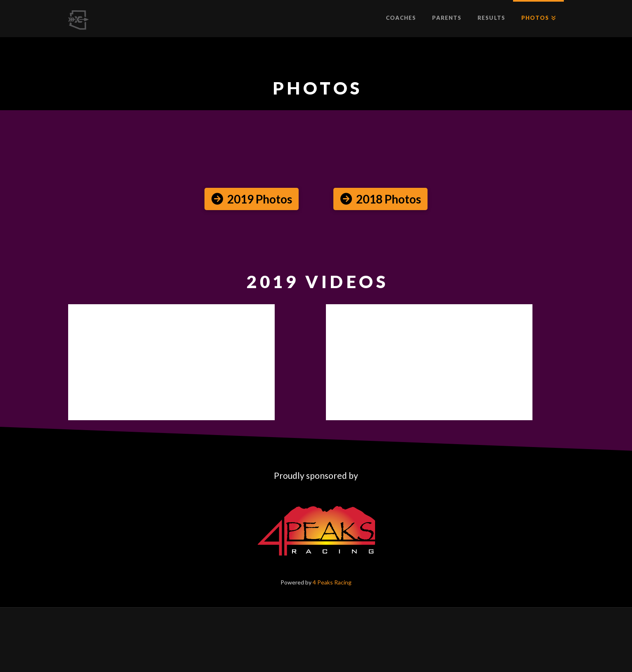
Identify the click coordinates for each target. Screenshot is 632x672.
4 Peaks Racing (332, 582)
